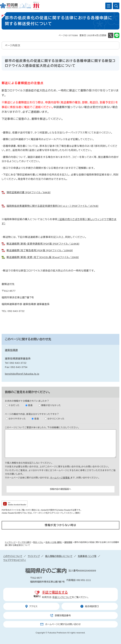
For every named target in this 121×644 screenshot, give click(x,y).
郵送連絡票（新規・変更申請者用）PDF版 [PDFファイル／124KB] (43, 244)
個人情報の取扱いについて (59, 556)
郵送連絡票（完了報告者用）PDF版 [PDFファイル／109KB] (40, 250)
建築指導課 (11, 350)
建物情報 (68, 542)
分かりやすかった (17, 419)
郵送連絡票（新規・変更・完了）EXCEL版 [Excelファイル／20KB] (43, 257)
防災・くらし (38, 542)
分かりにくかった (56, 419)
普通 (30, 405)
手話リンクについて (62, 597)
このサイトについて (13, 556)
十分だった (14, 405)
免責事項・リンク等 (87, 556)
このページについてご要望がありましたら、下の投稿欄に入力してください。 (42, 428)
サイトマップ (34, 556)
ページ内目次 (13, 45)
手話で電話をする (55, 592)
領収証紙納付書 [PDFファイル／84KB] (29, 192)
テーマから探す (24, 542)
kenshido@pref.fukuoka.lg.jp (22, 374)
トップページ (10, 542)
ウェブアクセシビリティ (15, 560)
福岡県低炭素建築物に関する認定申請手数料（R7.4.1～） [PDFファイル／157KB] (52, 206)
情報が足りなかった (51, 405)
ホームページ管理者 (60, 478)
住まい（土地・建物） (54, 542)
